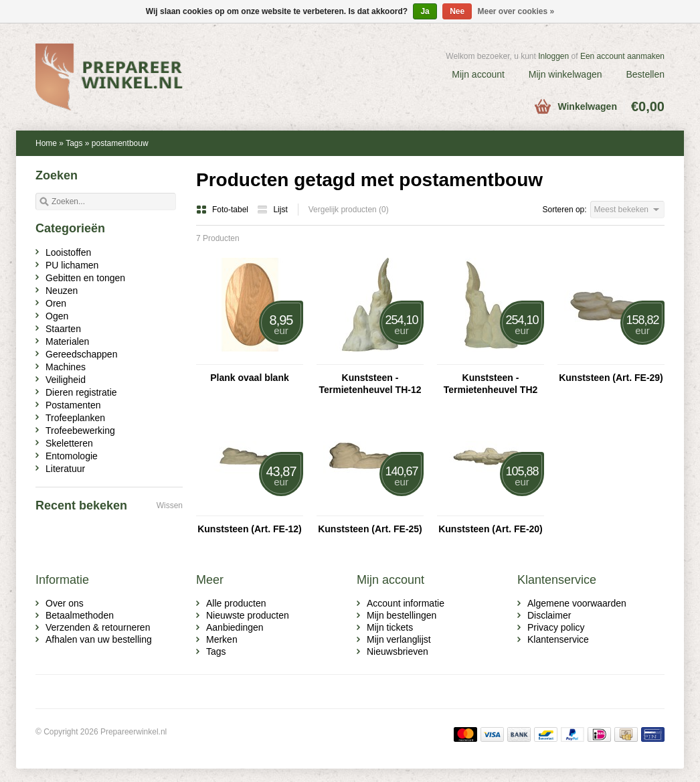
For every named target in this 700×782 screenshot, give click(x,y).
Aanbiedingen (235, 627)
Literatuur (65, 469)
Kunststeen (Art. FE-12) (250, 529)
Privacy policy (556, 627)
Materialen (67, 341)
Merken (222, 639)
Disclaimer (549, 615)
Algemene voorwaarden (577, 603)
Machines (66, 367)
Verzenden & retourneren (98, 627)
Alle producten (236, 603)
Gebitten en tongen (85, 278)
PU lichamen (72, 265)
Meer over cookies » (516, 11)
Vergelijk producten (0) (349, 210)
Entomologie (72, 456)
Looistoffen (68, 252)
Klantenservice (558, 639)
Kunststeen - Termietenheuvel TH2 (491, 384)
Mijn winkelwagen (565, 74)
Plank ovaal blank (250, 378)
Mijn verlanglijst (399, 639)
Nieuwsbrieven (398, 651)
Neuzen (62, 291)
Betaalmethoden (80, 615)
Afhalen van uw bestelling (99, 639)
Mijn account (478, 74)
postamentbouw (120, 143)
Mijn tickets (390, 627)
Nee (457, 11)
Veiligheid (66, 380)
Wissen (170, 505)
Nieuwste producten (248, 615)
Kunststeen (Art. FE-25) (370, 529)
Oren (56, 303)
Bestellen (645, 74)
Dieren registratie (81, 392)
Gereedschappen (81, 354)
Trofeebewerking (80, 431)
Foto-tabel (223, 210)
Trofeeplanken (75, 418)
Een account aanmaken (622, 56)
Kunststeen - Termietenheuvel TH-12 (370, 384)
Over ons (65, 603)
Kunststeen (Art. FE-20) (491, 529)
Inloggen (553, 56)
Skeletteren (69, 443)
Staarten (63, 329)
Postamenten (73, 405)
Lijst (272, 210)
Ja (425, 11)
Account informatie (406, 603)
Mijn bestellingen (402, 615)
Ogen (57, 316)
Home (46, 143)
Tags (74, 143)
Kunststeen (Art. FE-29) (611, 378)
